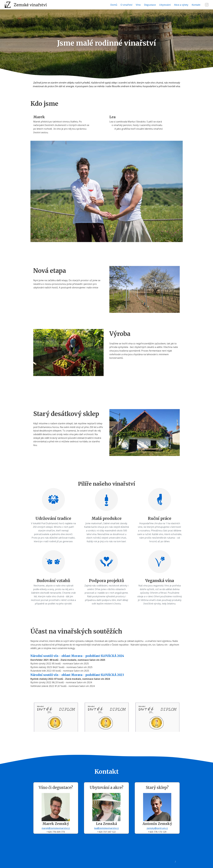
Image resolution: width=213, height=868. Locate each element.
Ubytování (165, 5)
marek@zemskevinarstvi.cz (56, 828)
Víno (138, 5)
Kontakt (196, 5)
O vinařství (126, 5)
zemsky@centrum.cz (157, 828)
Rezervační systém (165, 862)
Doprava (7, 865)
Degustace (150, 5)
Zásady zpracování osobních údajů (21, 862)
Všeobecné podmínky (14, 858)
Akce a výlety (181, 5)
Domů (114, 5)
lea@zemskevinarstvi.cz (106, 828)
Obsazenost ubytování (188, 862)
